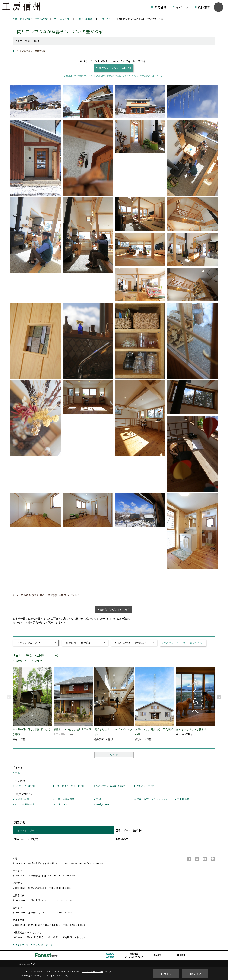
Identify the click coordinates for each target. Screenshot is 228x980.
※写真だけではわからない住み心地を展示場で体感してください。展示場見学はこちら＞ (114, 76)
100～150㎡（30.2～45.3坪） (71, 786)
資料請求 (204, 7)
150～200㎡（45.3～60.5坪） (112, 786)
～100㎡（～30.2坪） (26, 786)
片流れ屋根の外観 (65, 799)
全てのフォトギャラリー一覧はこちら (182, 643)
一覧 (17, 773)
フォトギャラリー (24, 830)
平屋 (98, 799)
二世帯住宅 (183, 799)
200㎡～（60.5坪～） (148, 786)
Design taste (103, 804)
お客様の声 (122, 839)
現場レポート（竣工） (27, 839)
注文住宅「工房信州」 (110, 955)
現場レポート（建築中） (130, 830)
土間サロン (62, 804)
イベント (182, 7)
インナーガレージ (25, 804)
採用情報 (181, 955)
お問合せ (160, 7)
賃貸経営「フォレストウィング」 (134, 955)
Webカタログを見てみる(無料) (114, 68)
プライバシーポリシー (44, 945)
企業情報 (158, 955)
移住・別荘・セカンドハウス (152, 799)
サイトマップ (22, 945)
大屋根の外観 (22, 799)
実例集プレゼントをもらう (115, 610)
